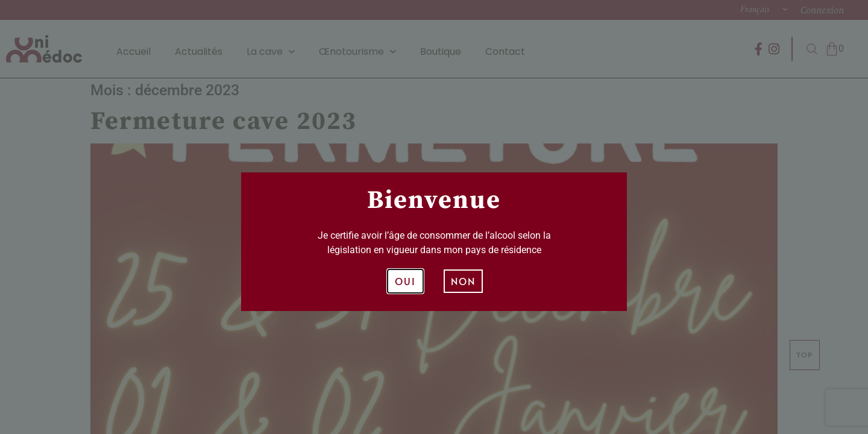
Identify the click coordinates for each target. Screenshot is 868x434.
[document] (434, 217)
